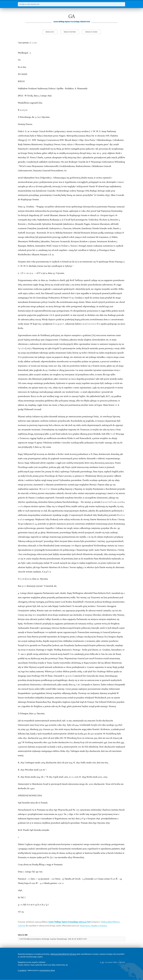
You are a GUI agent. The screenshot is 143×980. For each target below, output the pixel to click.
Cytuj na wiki (23, 935)
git (103, 962)
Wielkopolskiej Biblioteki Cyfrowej (63, 954)
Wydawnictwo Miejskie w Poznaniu (93, 926)
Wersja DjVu (50, 32)
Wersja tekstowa (70, 32)
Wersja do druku (91, 32)
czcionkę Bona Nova (47, 970)
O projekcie (22, 970)
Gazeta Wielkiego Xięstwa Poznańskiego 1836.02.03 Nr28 (69, 922)
